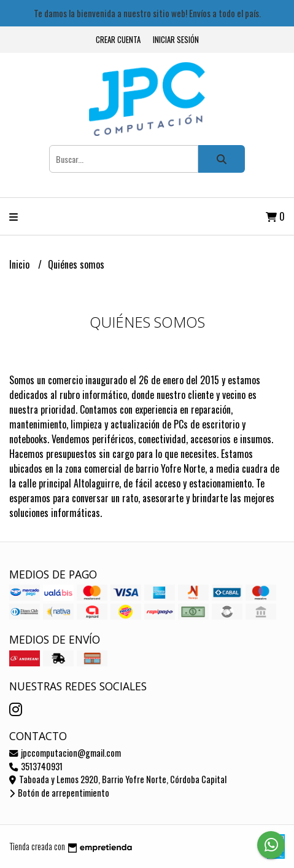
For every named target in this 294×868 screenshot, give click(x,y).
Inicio (21, 264)
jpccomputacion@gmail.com (65, 753)
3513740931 (36, 766)
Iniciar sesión (176, 40)
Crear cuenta (118, 40)
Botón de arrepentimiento (59, 793)
